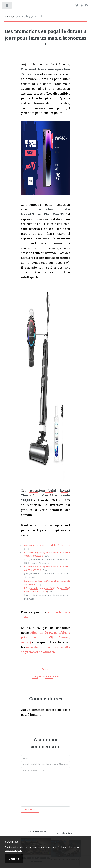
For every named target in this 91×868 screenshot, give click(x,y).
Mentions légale (13, 850)
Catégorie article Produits (45, 676)
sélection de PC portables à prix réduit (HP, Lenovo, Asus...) (46, 637)
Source (45, 669)
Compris (14, 859)
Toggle (7, 6)
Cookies (12, 842)
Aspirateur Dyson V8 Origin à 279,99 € (47, 545)
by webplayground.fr (24, 16)
